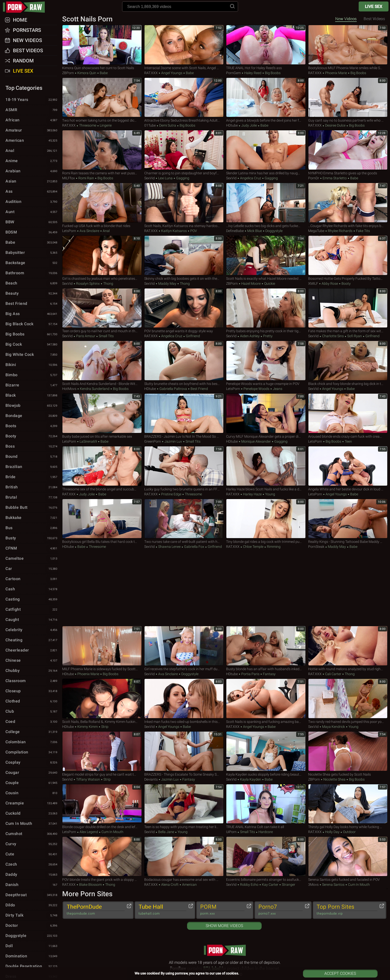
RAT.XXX (151, 73)
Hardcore (265, 832)
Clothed (32, 701)
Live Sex (374, 6)
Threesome (88, 125)
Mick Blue (255, 231)
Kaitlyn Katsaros (174, 231)
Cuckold (32, 814)
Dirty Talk (32, 916)
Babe (103, 73)
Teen (348, 441)
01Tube (150, 125)
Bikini (32, 365)
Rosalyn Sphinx (88, 283)
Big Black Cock (32, 324)
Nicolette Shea (334, 779)
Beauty (32, 294)
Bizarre (32, 385)
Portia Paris (250, 674)
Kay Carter (270, 885)
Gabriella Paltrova (173, 389)
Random (23, 61)
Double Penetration (32, 967)
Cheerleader (32, 651)
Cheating (32, 640)
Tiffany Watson (88, 779)
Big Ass (32, 314)
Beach (32, 283)
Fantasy (269, 674)
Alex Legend (89, 832)
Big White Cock (32, 355)
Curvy (32, 844)
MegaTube (316, 231)
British (32, 487)
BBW (32, 222)
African (32, 120)
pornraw (26, 7)
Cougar (32, 773)
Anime (32, 161)
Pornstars (27, 30)
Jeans (277, 389)
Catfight (32, 610)
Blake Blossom (90, 885)
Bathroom (32, 273)
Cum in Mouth (112, 832)
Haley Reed (253, 73)
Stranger (288, 885)
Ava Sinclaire (89, 231)
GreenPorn (153, 441)
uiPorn (231, 832)
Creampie (32, 803)
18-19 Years (32, 100)
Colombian (32, 742)
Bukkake (32, 518)
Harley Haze (252, 494)
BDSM (32, 233)
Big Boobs (272, 73)
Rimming (273, 547)
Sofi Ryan (355, 336)
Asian (32, 182)
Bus (32, 528)
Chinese (32, 661)
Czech (32, 865)
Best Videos (28, 50)
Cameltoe (32, 559)
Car (32, 569)
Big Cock (32, 345)
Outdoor (349, 832)
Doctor (32, 926)
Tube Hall (162, 910)
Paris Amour (86, 336)
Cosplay (32, 763)
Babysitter (32, 253)
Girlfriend (193, 336)
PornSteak (316, 547)
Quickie (269, 283)
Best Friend (199, 389)
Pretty (268, 336)
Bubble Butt (32, 508)
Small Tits (106, 336)
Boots (32, 426)
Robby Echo (249, 885)
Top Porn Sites (347, 910)
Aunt (32, 212)
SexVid (149, 178)
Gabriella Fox (194, 547)
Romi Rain (86, 178)
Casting (32, 600)
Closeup (32, 691)
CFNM (32, 549)
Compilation (32, 752)
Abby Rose (330, 283)
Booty (346, 283)
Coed (32, 722)
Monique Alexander (256, 441)
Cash (32, 589)
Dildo (32, 905)
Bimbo (32, 375)
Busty (32, 538)
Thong (108, 283)
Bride (32, 477)
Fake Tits (363, 231)
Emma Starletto (335, 178)
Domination (32, 956)
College (32, 732)
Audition (32, 202)
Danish (32, 885)
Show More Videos (224, 926)
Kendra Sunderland (95, 389)
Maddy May (167, 283)
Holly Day (332, 832)
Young (270, 494)
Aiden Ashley (250, 336)
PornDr (314, 178)
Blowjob (32, 406)
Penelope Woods (256, 389)
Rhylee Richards (340, 231)
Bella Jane (166, 832)
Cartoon (32, 579)
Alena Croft (170, 885)
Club (32, 712)
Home (20, 20)
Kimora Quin (87, 73)
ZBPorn (68, 73)
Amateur (32, 131)
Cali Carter (333, 674)
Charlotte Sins (333, 336)
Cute (32, 854)
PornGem (233, 73)
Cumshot (32, 834)
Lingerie (105, 125)
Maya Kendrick (334, 727)
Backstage (32, 263)
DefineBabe (235, 231)
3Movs (313, 885)
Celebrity (32, 630)
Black (32, 396)
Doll (32, 946)
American (189, 885)
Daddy (32, 875)
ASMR (32, 110)
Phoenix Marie (336, 73)
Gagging (182, 178)
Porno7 (281, 910)
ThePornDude (96, 910)
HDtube (232, 125)
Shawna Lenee (169, 547)
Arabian (32, 171)
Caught (32, 620)
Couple (32, 783)
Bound (32, 457)
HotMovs (69, 389)
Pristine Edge (171, 494)
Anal (106, 231)
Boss (32, 447)
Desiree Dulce (335, 125)
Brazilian (32, 467)
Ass (32, 192)
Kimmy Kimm (88, 727)
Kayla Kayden (251, 779)
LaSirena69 (88, 441)
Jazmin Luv (173, 441)
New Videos (346, 19)
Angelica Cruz (251, 178)
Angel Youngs (172, 73)
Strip (104, 727)
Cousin (32, 793)
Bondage (32, 416)
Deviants (151, 779)
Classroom (32, 681)
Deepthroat (32, 895)
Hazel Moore (251, 283)
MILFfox (69, 178)
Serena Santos (333, 885)
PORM (222, 910)
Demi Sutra (168, 125)
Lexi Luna (165, 178)
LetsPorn (69, 231)
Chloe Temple (253, 547)
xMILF (313, 283)
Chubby (32, 671)
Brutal (32, 498)
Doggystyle (274, 231)
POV (193, 231)
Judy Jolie (249, 125)
